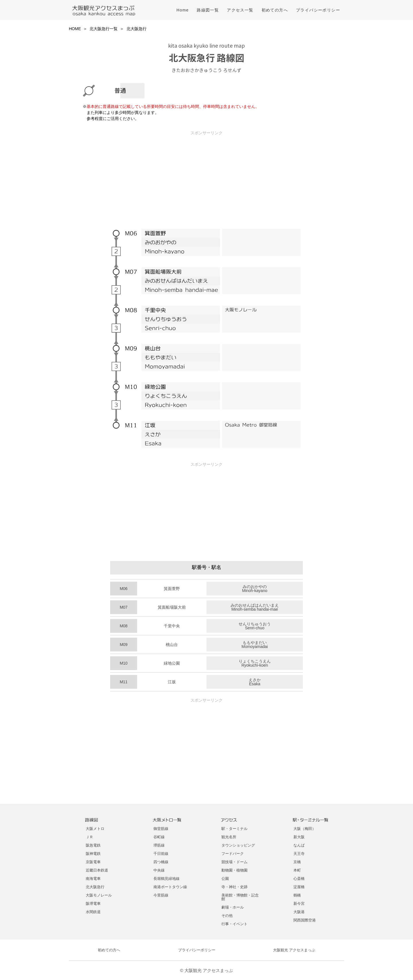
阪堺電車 (93, 904)
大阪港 (299, 912)
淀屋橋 (299, 887)
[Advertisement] (206, 176)
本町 (297, 870)
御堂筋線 (161, 829)
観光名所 (229, 837)
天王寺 (299, 854)
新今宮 (299, 904)
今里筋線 (161, 895)
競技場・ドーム (234, 862)
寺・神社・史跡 (234, 887)
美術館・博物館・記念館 (240, 897)
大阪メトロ (95, 829)
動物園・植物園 (234, 870)
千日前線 (161, 854)
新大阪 (299, 837)
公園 (225, 879)
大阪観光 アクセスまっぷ (294, 950)
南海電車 (93, 879)
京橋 (297, 862)
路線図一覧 (208, 10)
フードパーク (233, 854)
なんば (299, 845)
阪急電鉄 (93, 845)
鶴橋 (297, 895)
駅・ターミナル (234, 829)
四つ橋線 (161, 862)
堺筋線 (159, 845)
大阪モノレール (99, 895)
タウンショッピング (238, 845)
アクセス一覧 (240, 10)
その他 (227, 916)
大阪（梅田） (305, 829)
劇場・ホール (233, 907)
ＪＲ (89, 837)
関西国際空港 (305, 920)
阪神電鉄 (93, 854)
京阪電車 (93, 862)
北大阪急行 (95, 887)
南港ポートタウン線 (170, 887)
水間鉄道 (93, 912)
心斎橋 (299, 879)
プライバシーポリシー (318, 10)
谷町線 (159, 837)
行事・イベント (234, 924)
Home (183, 10)
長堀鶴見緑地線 (166, 879)
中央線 (159, 870)
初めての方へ (275, 10)
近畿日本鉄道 (97, 870)
